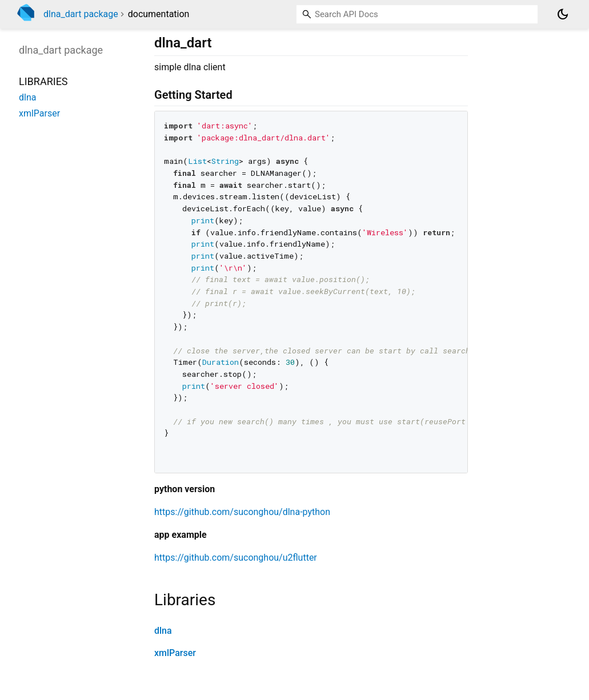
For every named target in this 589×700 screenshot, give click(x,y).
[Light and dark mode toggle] (563, 14)
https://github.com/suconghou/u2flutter (236, 558)
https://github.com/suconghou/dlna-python (242, 512)
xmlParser (175, 653)
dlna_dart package (81, 14)
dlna (163, 631)
